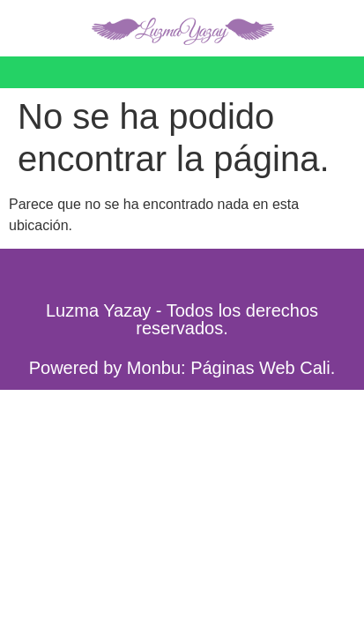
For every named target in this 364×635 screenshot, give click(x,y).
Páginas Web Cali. (263, 368)
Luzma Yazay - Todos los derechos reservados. (182, 319)
